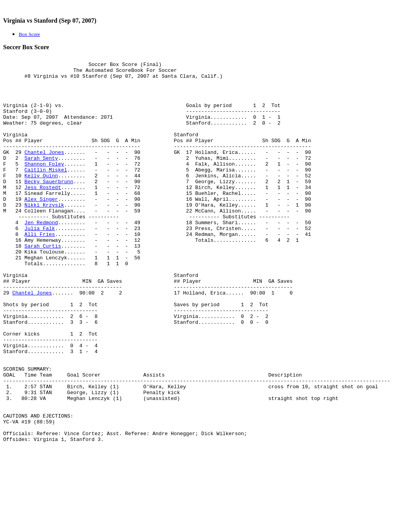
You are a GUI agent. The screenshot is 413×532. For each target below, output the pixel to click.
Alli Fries (40, 270)
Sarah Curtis (43, 284)
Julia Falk (40, 263)
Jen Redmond (41, 256)
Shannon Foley (44, 186)
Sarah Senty (41, 179)
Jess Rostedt (43, 214)
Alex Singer (41, 228)
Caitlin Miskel (46, 193)
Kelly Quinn (41, 200)
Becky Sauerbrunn (49, 207)
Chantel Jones (44, 172)
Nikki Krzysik (44, 235)
